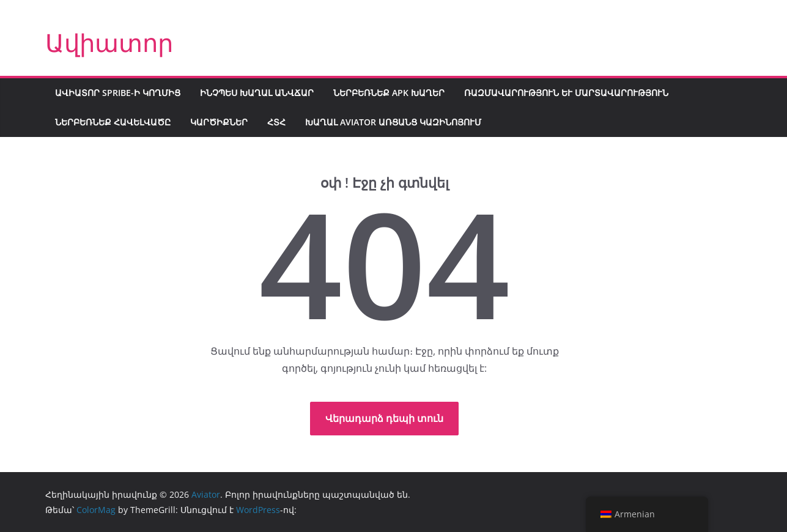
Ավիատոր (109, 42)
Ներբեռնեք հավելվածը (113, 122)
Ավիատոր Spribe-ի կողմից (118, 93)
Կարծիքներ (219, 122)
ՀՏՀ (276, 122)
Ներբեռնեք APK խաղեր (389, 93)
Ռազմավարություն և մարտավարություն (566, 93)
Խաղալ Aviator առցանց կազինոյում (393, 122)
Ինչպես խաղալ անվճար (257, 93)
